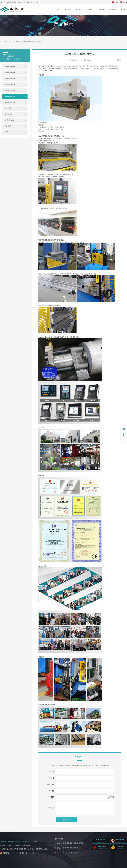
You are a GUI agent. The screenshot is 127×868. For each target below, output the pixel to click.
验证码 (51, 797)
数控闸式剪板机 (10, 85)
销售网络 (124, 10)
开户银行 (18, 841)
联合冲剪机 (9, 114)
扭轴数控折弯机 (10, 96)
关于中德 (68, 10)
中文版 (116, 2)
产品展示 (79, 10)
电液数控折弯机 (10, 102)
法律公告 (3, 841)
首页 (58, 10)
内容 (51, 808)
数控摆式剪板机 (10, 73)
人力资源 (113, 10)
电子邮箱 (50, 784)
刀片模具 (8, 126)
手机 (51, 791)
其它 (7, 132)
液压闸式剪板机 (10, 79)
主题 (51, 772)
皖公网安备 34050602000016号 (12, 853)
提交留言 (67, 820)
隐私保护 (11, 841)
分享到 (119, 60)
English (125, 2)
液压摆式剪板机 (10, 67)
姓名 (51, 778)
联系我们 (34, 841)
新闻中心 (90, 10)
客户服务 (102, 10)
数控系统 (8, 108)
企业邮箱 (26, 841)
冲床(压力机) (9, 120)
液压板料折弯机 (10, 90)
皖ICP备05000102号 (28, 853)
